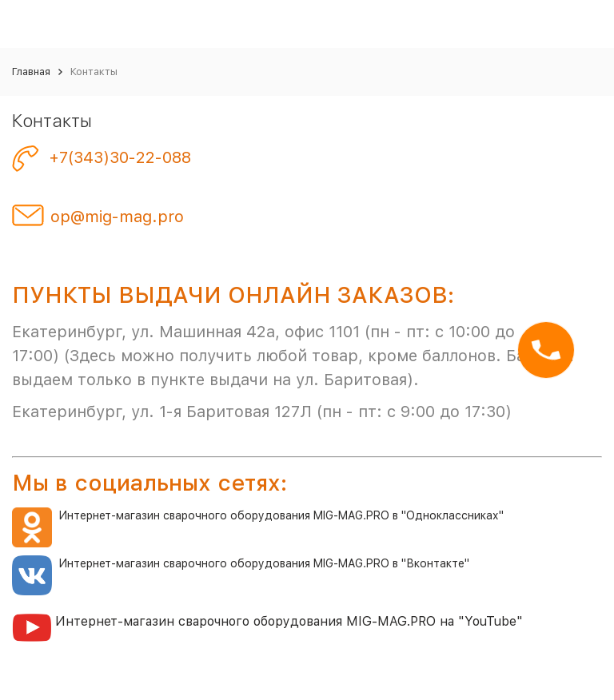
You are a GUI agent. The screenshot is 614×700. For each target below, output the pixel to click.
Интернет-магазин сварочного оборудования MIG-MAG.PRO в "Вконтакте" (264, 563)
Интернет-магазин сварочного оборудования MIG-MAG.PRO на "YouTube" (289, 621)
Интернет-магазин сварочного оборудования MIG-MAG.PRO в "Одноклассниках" (258, 515)
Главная (31, 72)
